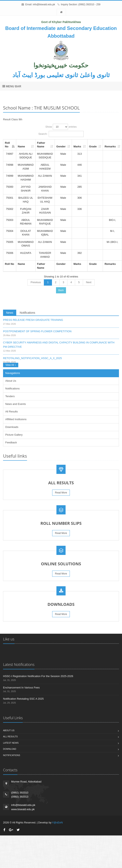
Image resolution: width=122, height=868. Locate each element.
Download (10, 749)
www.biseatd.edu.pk (23, 809)
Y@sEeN (57, 823)
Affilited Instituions (16, 419)
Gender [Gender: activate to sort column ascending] (61, 146)
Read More (61, 493)
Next (89, 282)
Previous (36, 282)
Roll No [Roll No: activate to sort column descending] (7, 145)
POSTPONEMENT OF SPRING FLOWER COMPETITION (37, 331)
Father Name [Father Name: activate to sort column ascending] (41, 145)
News (10, 313)
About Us (11, 381)
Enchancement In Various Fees (21, 688)
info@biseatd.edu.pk (44, 4)
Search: (61, 134)
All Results (11, 412)
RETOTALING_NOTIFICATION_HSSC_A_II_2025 (32, 358)
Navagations (13, 373)
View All (11, 365)
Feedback (11, 442)
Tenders (10, 396)
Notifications (27, 313)
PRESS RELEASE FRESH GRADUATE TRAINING (33, 320)
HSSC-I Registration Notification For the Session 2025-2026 (38, 676)
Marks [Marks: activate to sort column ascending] (77, 146)
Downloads (12, 427)
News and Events (16, 404)
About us (9, 730)
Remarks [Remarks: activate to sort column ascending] (110, 146)
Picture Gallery (14, 435)
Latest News (11, 743)
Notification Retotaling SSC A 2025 (23, 699)
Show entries (61, 127)
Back (61, 290)
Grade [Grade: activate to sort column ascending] (93, 146)
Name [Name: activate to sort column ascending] (21, 146)
